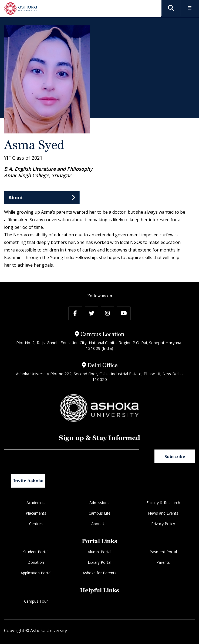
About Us (99, 524)
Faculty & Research (163, 503)
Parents (163, 563)
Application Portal (36, 573)
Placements (36, 513)
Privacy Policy (163, 524)
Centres (36, 524)
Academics (36, 503)
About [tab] (16, 197)
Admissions (99, 503)
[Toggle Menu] (190, 8)
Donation (36, 563)
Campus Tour (36, 601)
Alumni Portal (99, 552)
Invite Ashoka (28, 481)
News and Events (163, 513)
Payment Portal (163, 552)
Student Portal (36, 552)
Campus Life (99, 513)
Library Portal (99, 563)
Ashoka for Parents (99, 573)
